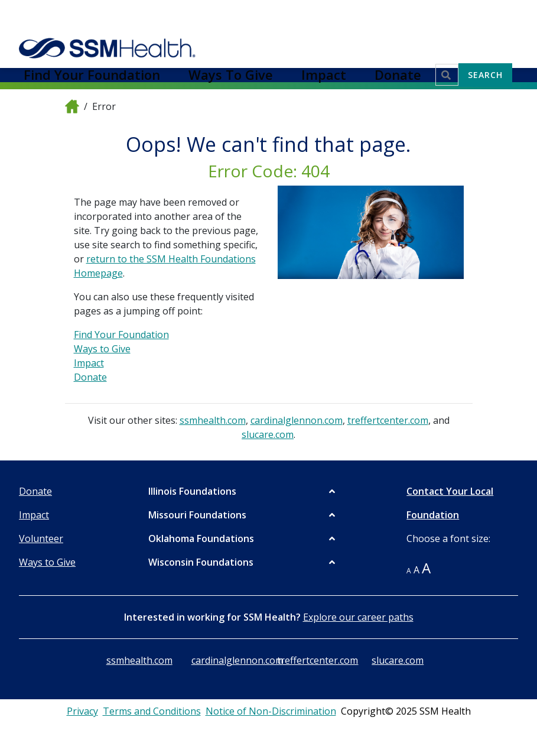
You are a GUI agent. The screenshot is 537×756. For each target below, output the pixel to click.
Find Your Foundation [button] (235, 16)
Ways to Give (102, 349)
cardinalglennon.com (297, 420)
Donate (90, 377)
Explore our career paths (358, 617)
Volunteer (41, 538)
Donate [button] (414, 16)
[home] (72, 106)
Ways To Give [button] (319, 16)
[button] (243, 491)
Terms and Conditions (152, 711)
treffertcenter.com (388, 420)
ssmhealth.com (213, 420)
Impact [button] (373, 16)
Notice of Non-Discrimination (271, 711)
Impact (89, 363)
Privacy (82, 711)
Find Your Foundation (121, 335)
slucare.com (268, 434)
